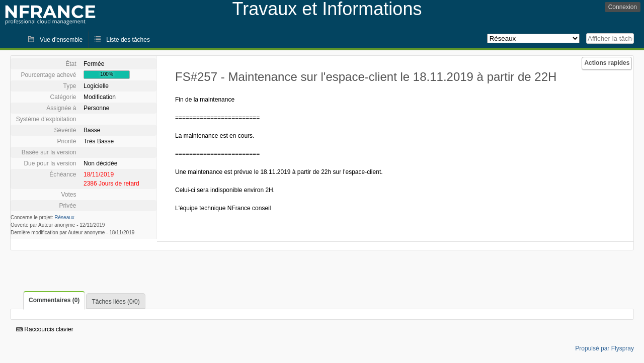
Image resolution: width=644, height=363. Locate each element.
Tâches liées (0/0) (115, 302)
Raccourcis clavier (45, 329)
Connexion (623, 7)
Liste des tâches (128, 40)
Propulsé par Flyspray (605, 348)
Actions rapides (607, 63)
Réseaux (64, 217)
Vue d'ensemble (61, 40)
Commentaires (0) (54, 300)
